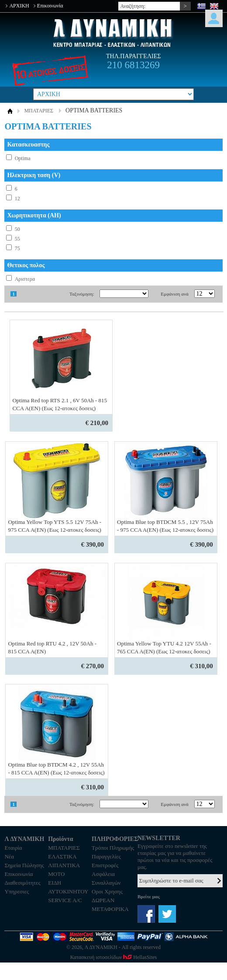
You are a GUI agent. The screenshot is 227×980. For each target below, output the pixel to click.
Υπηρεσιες (17, 891)
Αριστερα (25, 279)
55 (17, 239)
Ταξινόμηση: (82, 294)
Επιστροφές (105, 865)
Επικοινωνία (50, 6)
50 (17, 229)
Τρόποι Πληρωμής (113, 848)
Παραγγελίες (106, 856)
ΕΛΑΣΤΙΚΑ (62, 856)
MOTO (56, 874)
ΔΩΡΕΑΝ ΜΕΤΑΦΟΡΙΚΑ (110, 905)
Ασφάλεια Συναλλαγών (106, 878)
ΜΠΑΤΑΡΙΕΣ (39, 111)
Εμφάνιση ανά (175, 294)
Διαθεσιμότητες (22, 883)
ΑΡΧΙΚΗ (19, 6)
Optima (23, 158)
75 (17, 248)
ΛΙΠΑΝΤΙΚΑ (64, 865)
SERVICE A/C (65, 900)
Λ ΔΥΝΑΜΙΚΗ (113, 33)
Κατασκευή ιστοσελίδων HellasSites (113, 957)
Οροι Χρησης (107, 891)
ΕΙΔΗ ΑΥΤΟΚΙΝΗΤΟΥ (68, 887)
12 (17, 199)
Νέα (9, 856)
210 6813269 (133, 65)
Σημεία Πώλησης (24, 865)
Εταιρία (13, 848)
